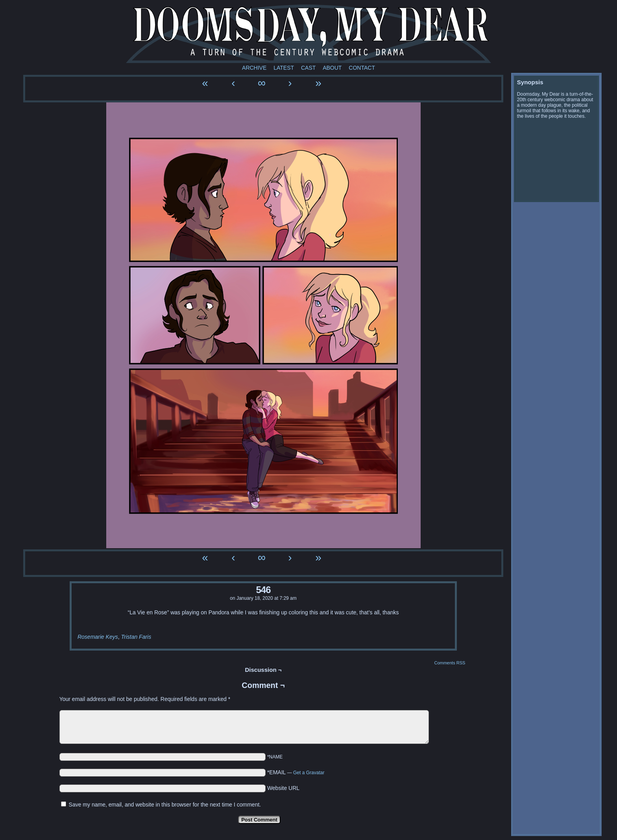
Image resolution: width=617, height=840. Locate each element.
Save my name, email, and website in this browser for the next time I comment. (165, 805)
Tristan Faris (136, 637)
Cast (308, 68)
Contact (362, 68)
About (332, 68)
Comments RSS (450, 663)
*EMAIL (296, 772)
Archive (254, 68)
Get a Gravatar (309, 773)
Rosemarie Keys (98, 637)
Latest (284, 68)
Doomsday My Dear (308, 33)
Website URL (283, 788)
